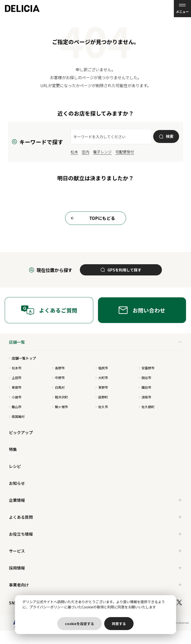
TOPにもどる (91, 218)
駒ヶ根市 (60, 407)
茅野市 (102, 387)
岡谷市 (145, 378)
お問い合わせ (142, 310)
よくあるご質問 (49, 310)
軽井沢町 (60, 397)
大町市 (102, 378)
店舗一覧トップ (23, 358)
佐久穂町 (147, 407)
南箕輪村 (17, 417)
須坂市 (145, 397)
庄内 (86, 152)
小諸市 (15, 397)
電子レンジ (102, 152)
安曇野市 (147, 368)
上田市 (15, 378)
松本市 (15, 368)
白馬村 (58, 387)
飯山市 (15, 407)
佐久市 (102, 407)
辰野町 (102, 397)
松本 (74, 152)
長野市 (58, 368)
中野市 (58, 378)
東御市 (15, 387)
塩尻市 (102, 368)
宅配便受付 (125, 152)
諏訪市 (145, 387)
